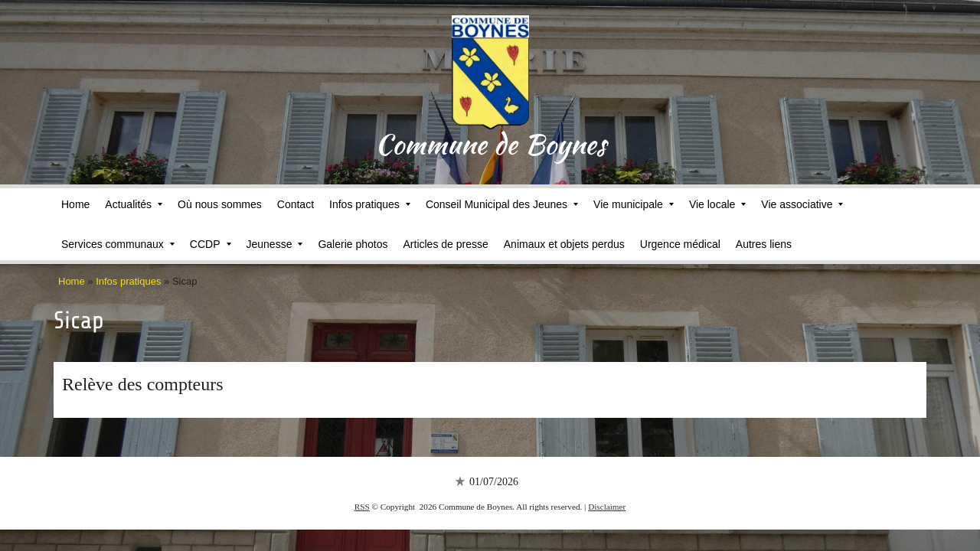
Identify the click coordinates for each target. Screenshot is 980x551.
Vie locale (717, 204)
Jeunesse (275, 244)
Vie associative (802, 204)
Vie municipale (634, 204)
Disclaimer (607, 507)
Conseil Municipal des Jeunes (502, 204)
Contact (296, 204)
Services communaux (118, 244)
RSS (362, 507)
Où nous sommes (220, 204)
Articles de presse (446, 244)
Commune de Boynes (490, 144)
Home (75, 204)
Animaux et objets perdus (564, 244)
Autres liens (764, 244)
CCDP (211, 244)
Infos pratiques (370, 204)
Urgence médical (680, 244)
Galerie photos (353, 244)
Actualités (134, 204)
